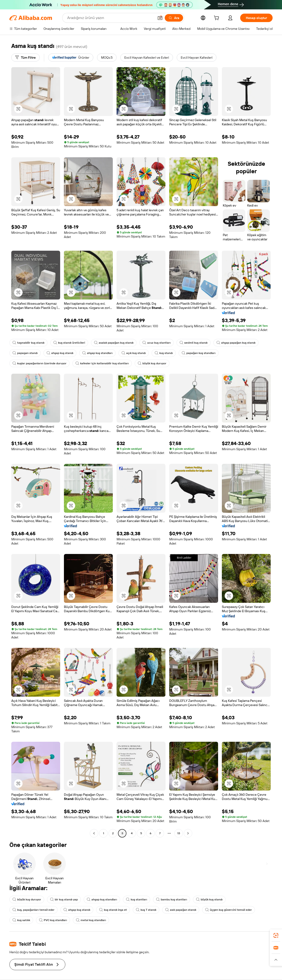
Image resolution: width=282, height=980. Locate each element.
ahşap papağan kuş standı (236, 343)
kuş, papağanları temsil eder (33, 910)
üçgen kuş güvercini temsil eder (229, 910)
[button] (18, 109)
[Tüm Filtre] (25, 58)
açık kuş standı (134, 353)
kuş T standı (146, 910)
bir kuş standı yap (64, 899)
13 (179, 833)
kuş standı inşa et (113, 910)
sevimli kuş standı (194, 343)
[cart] (217, 19)
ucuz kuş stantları (157, 343)
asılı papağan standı (181, 910)
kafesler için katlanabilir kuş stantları (102, 363)
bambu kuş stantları (172, 899)
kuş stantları (137, 899)
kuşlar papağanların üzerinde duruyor (39, 363)
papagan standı (25, 353)
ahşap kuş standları (97, 353)
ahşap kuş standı (60, 353)
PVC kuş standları (53, 920)
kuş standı (164, 353)
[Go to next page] (188, 833)
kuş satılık (21, 920)
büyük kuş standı (209, 899)
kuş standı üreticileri (69, 343)
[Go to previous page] (94, 833)
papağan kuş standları (199, 353)
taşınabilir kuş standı (28, 343)
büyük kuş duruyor (152, 363)
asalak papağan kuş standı (114, 343)
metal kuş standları (91, 920)
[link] (276, 935)
